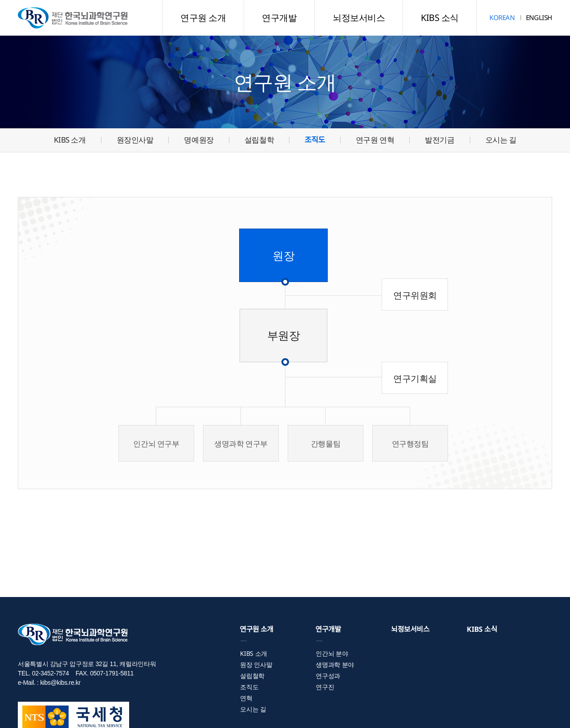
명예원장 (199, 140)
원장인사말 (135, 140)
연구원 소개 (203, 18)
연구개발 (279, 18)
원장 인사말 (256, 665)
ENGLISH (539, 17)
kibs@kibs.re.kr (60, 683)
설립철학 (259, 140)
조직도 (315, 140)
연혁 (246, 698)
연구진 (325, 687)
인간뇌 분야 (332, 653)
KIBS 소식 (440, 18)
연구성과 (328, 676)
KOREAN (502, 17)
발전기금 (440, 140)
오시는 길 (501, 140)
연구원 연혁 (375, 140)
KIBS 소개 (70, 140)
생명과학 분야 (335, 665)
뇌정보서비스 (359, 18)
